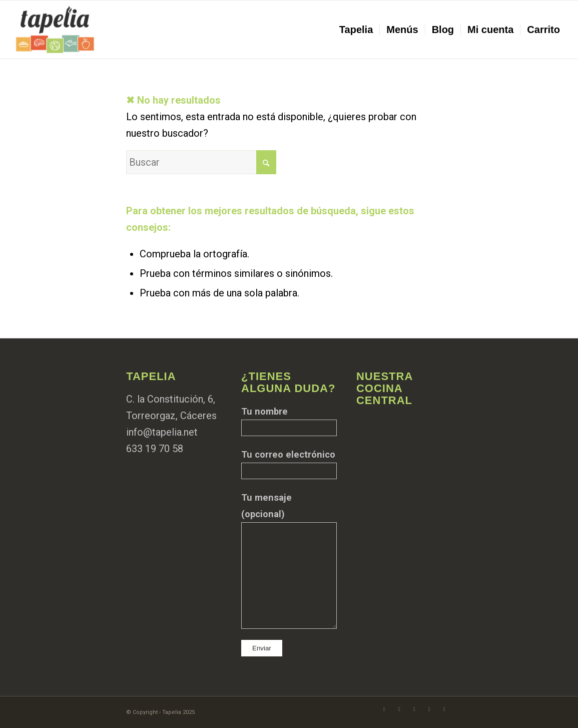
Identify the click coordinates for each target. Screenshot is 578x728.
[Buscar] (201, 162)
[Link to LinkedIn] (444, 709)
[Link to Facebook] (384, 709)
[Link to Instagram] (399, 709)
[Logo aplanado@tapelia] (55, 30)
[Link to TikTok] (429, 709)
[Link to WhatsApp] (414, 709)
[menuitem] (356, 30)
